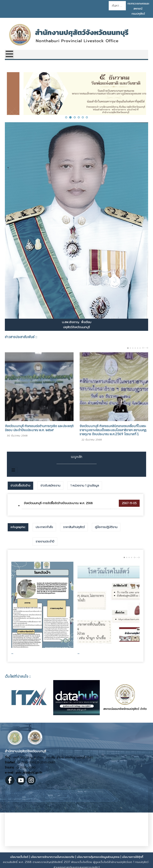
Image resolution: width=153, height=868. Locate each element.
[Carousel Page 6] (140, 348)
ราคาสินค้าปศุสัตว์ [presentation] (74, 527)
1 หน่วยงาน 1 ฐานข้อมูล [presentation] (85, 486)
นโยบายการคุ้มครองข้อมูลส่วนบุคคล (98, 857)
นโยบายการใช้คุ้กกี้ (133, 857)
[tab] (20, 486)
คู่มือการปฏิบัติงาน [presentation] (106, 527)
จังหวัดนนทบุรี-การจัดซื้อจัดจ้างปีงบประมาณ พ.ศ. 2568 (58, 503)
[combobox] (117, 6)
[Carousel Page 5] (138, 348)
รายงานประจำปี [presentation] (45, 542)
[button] (66, 117)
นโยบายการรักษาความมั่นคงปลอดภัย (53, 857)
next (147, 348)
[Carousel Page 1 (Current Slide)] (128, 348)
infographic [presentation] (18, 527)
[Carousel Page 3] (133, 348)
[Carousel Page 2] (130, 348)
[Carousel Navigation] (145, 348)
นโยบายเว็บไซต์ (19, 857)
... (12, 653)
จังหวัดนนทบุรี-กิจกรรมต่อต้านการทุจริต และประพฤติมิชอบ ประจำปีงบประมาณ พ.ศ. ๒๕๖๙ (39, 428)
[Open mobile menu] (9, 54)
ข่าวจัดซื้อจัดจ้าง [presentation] (20, 486)
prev (144, 348)
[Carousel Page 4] (135, 348)
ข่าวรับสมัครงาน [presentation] (50, 486)
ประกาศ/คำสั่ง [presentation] (44, 527)
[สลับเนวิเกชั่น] (13, 470)
